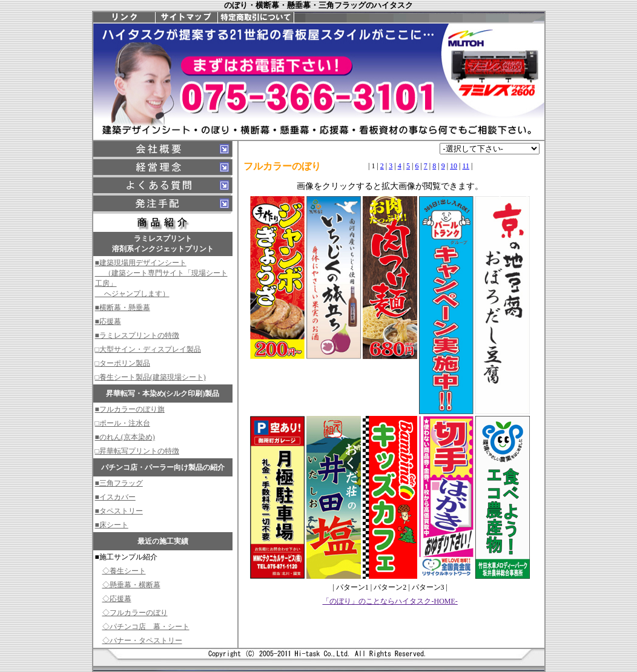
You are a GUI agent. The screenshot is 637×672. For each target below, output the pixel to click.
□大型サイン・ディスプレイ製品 (148, 349)
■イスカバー (115, 497)
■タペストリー (119, 511)
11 (466, 166)
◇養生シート (124, 571)
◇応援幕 (117, 599)
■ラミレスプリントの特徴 (137, 335)
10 (454, 166)
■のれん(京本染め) (125, 437)
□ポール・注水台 (123, 423)
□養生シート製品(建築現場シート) (150, 377)
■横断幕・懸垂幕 (123, 308)
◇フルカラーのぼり (135, 613)
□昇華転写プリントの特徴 (137, 451)
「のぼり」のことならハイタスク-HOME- (390, 601)
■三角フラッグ (119, 483)
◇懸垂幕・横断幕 (131, 585)
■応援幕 (108, 321)
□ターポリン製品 (123, 363)
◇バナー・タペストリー (142, 641)
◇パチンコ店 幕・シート (146, 627)
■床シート (112, 525)
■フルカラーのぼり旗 (130, 409)
